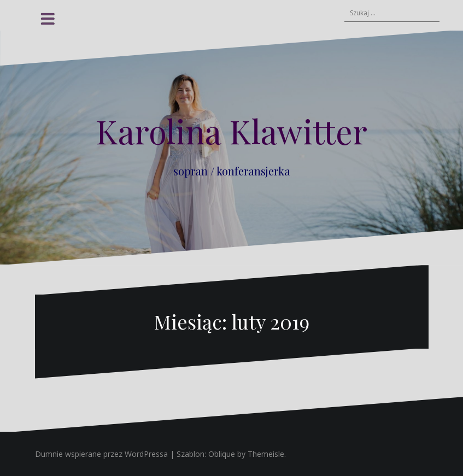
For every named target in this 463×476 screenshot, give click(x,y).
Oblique (222, 454)
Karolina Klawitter (232, 131)
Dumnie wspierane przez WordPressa (101, 454)
